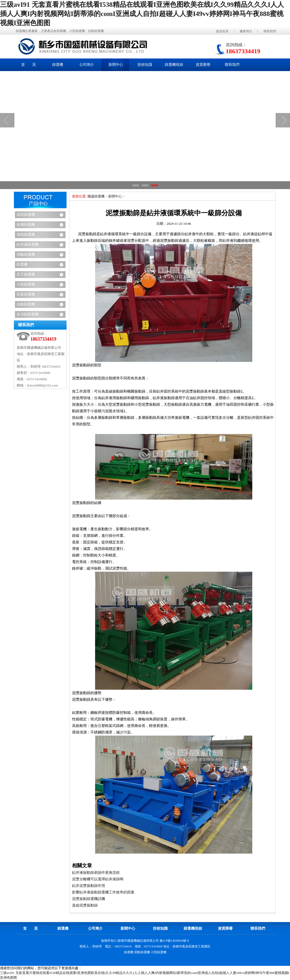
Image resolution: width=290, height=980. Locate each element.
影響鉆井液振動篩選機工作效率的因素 (103, 892)
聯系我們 (270, 31)
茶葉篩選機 (26, 294)
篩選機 (22, 264)
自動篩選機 (26, 304)
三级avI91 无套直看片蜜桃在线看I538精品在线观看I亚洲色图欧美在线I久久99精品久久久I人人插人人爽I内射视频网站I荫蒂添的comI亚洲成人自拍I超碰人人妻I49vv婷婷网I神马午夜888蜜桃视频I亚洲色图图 (142, 14)
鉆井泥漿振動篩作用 (89, 886)
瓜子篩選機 (26, 274)
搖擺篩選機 (26, 225)
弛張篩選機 (26, 235)
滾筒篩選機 (26, 215)
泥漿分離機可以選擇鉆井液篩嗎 (98, 879)
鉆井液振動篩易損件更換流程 (96, 873)
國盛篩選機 (96, 196)
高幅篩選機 (26, 255)
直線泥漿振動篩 (85, 905)
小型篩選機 (26, 284)
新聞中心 (115, 196)
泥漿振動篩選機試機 (89, 899)
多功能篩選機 (28, 314)
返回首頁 (222, 31)
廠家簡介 (246, 31)
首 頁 (29, 65)
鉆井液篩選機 (28, 245)
